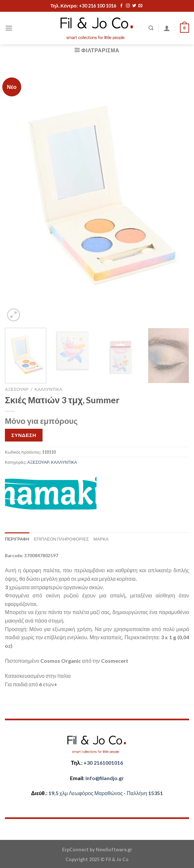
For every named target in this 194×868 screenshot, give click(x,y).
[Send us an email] (140, 6)
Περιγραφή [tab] (17, 539)
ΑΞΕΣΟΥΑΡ (17, 389)
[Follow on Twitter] (134, 6)
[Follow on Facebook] (121, 6)
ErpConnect (75, 850)
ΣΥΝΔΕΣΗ (24, 435)
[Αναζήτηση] (151, 28)
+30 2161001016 (103, 763)
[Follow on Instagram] (128, 6)
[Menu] (9, 28)
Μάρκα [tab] (101, 539)
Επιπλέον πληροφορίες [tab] (61, 539)
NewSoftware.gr (114, 850)
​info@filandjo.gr (105, 778)
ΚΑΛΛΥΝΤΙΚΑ (48, 389)
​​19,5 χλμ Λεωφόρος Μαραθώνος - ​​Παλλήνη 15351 (106, 793)
